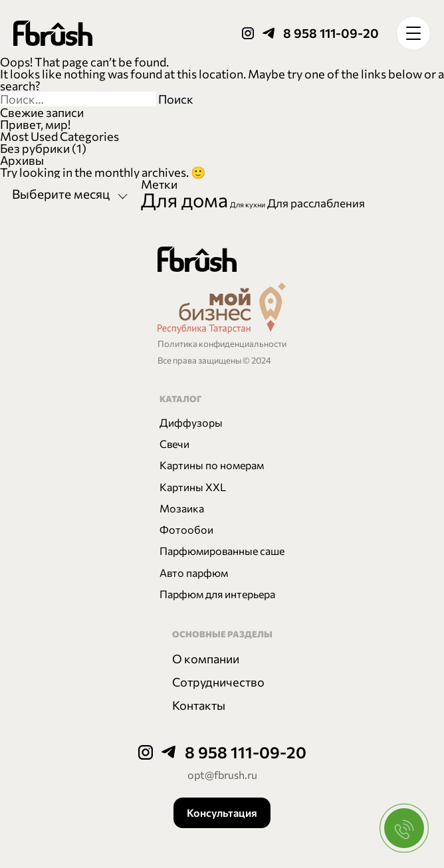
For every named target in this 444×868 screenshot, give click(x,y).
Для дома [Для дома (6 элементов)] (184, 199)
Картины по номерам (212, 465)
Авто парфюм (194, 573)
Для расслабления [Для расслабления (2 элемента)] (316, 203)
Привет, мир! (35, 124)
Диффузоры (191, 422)
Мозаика (182, 508)
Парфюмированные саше (222, 551)
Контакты (199, 705)
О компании (206, 659)
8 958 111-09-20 (331, 33)
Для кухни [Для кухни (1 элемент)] (248, 204)
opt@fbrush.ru (222, 775)
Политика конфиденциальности (222, 344)
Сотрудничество (218, 682)
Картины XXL (193, 487)
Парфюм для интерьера (217, 594)
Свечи (174, 444)
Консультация (222, 813)
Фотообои (186, 529)
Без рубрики (35, 148)
